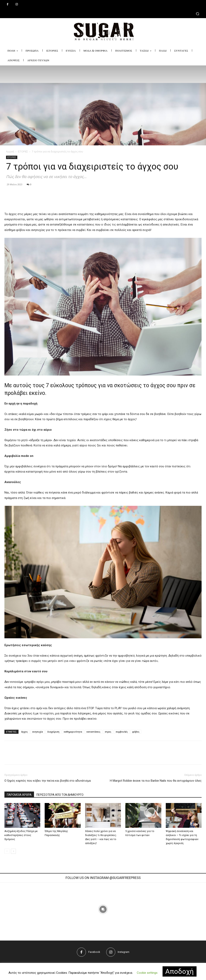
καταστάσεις (93, 732)
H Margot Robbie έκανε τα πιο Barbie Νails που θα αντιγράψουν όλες (156, 781)
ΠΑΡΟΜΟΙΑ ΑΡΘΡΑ (19, 795)
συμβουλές (122, 732)
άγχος (24, 732)
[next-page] (13, 851)
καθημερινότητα (73, 732)
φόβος (136, 732)
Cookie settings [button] (147, 973)
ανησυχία (38, 732)
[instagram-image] (60, 909)
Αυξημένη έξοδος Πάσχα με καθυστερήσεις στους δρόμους (21, 835)
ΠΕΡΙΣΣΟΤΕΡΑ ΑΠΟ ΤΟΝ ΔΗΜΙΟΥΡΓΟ (60, 795)
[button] (103, 14)
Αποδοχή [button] (180, 971)
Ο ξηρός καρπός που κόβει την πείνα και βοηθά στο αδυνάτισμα (48, 781)
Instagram (124, 952)
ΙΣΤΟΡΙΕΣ (23, 152)
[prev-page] (7, 851)
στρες (108, 732)
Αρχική (10, 152)
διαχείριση (53, 732)
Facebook (94, 952)
